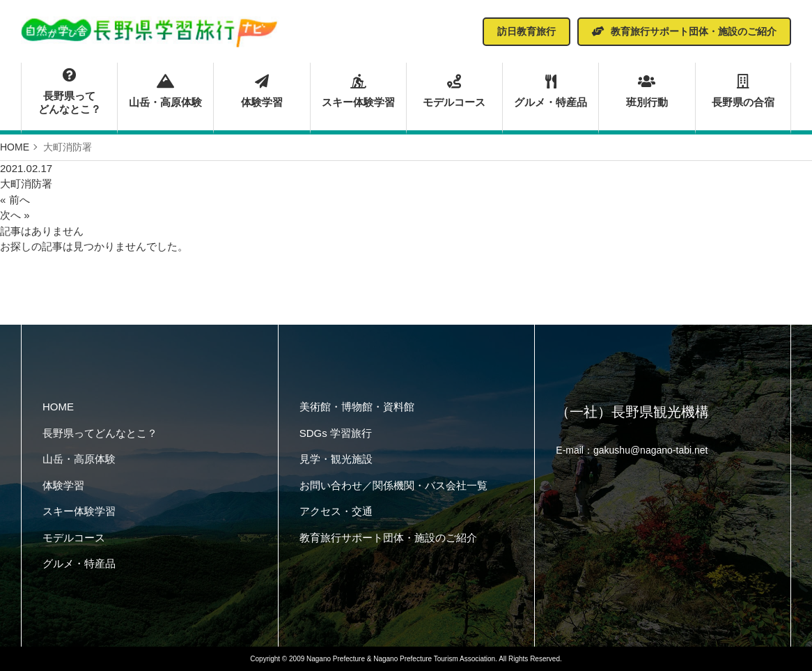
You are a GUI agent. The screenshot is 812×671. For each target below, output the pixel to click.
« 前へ (15, 200)
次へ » (15, 215)
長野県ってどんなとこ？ (69, 92)
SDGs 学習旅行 (336, 433)
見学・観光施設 (336, 459)
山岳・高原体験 (165, 91)
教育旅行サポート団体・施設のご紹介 (388, 538)
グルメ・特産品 (551, 91)
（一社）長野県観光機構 (632, 412)
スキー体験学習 (358, 91)
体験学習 (261, 91)
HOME (58, 407)
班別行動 (647, 91)
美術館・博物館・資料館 (357, 407)
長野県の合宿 (743, 91)
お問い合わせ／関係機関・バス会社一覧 (393, 485)
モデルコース (454, 91)
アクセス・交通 (336, 511)
